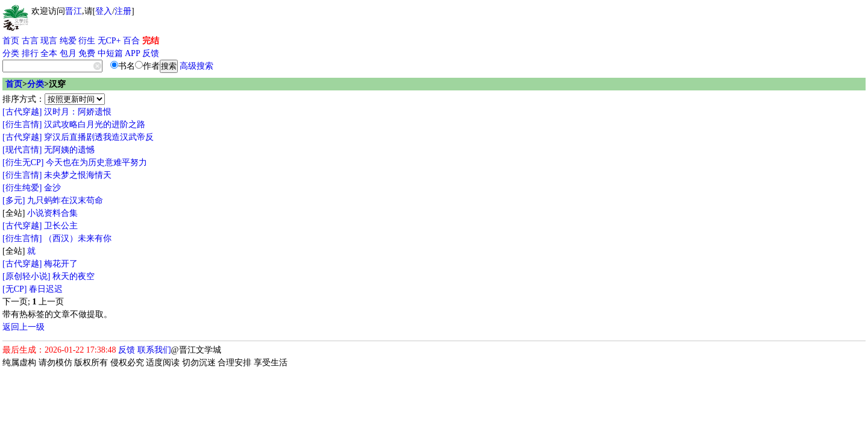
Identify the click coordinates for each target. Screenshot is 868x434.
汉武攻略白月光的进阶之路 (95, 124)
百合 (131, 41)
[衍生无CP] (23, 162)
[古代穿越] (22, 112)
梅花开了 (61, 264)
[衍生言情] (22, 124)
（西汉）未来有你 (78, 238)
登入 (104, 11)
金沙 (52, 188)
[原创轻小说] (26, 276)
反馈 (151, 53)
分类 (11, 53)
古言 (30, 41)
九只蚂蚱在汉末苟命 (65, 200)
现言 (49, 41)
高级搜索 (197, 66)
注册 (123, 11)
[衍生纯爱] (22, 188)
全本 (49, 53)
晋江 (74, 11)
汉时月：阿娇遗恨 (78, 112)
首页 (11, 41)
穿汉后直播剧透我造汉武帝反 (99, 137)
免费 (87, 53)
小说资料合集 (52, 213)
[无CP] (14, 289)
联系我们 (154, 350)
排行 (30, 53)
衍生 (87, 41)
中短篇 (110, 53)
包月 (68, 53)
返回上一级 (24, 327)
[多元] (14, 200)
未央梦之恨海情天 (78, 175)
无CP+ (109, 41)
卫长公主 (61, 226)
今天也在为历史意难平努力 (96, 162)
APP (133, 53)
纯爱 (68, 41)
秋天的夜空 (74, 276)
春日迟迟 (46, 289)
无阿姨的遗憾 (69, 150)
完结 (151, 41)
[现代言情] (22, 150)
